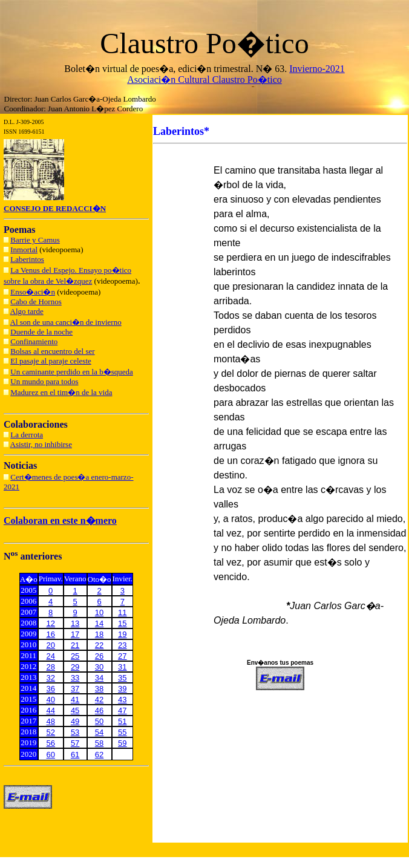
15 (122, 623)
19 (122, 634)
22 (99, 645)
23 (122, 645)
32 (51, 678)
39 (122, 689)
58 (99, 743)
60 (51, 755)
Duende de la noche (41, 332)
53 (75, 732)
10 (99, 612)
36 (51, 689)
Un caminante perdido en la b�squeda (72, 372)
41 (75, 700)
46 (99, 710)
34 (99, 678)
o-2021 (331, 69)
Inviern (303, 69)
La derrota (27, 435)
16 (51, 634)
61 (75, 755)
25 (75, 656)
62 (99, 755)
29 (75, 667)
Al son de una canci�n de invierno (66, 322)
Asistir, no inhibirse (41, 444)
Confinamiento (34, 341)
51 (122, 721)
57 (75, 743)
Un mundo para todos (44, 381)
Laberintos (27, 259)
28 (51, 667)
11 (122, 612)
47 (122, 710)
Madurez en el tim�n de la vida (61, 392)
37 (75, 689)
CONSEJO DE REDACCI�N (55, 208)
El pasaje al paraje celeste (51, 361)
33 (75, 678)
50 (99, 721)
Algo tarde (27, 311)
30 (99, 667)
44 (51, 710)
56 (51, 743)
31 (122, 667)
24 (51, 656)
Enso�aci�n (33, 292)
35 (122, 678)
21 (75, 645)
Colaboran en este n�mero (60, 520)
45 (75, 710)
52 (51, 732)
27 (122, 656)
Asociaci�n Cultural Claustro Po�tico (204, 80)
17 (75, 634)
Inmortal (24, 250)
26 (99, 656)
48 (51, 721)
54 (99, 732)
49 (75, 721)
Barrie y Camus (35, 240)
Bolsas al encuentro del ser (52, 351)
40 (51, 700)
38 (99, 689)
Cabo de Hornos (36, 302)
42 (99, 700)
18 (99, 634)
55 (122, 732)
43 (122, 700)
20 (51, 645)
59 (122, 743)
